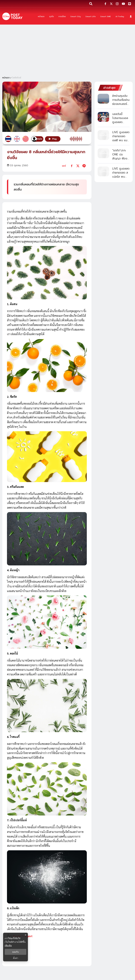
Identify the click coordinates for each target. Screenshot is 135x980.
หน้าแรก (6, 78)
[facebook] (72, 166)
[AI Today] (120, 16)
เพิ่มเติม (8, 945)
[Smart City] (76, 16)
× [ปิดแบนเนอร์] (25, 935)
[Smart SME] (106, 16)
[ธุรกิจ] (51, 16)
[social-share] (105, 4)
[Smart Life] (91, 16)
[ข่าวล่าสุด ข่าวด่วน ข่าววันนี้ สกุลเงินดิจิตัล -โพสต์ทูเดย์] (12, 16)
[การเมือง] (62, 16)
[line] (84, 166)
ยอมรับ (15, 952)
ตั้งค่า (16, 958)
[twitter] (78, 166)
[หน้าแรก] (41, 16)
